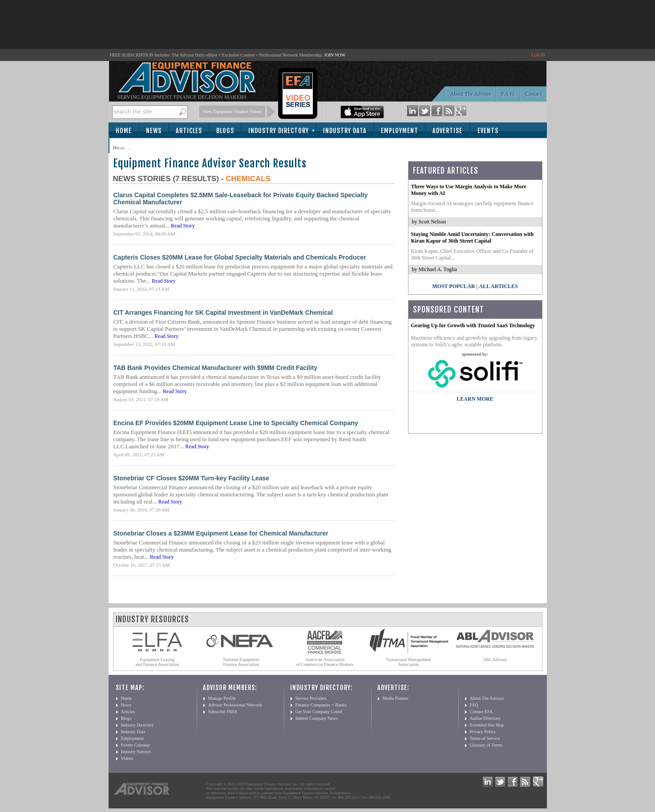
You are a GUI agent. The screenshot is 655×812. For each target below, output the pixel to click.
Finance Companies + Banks (321, 705)
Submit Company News (317, 718)
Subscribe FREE (223, 712)
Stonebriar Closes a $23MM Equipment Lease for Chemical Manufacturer (221, 533)
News (154, 131)
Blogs (225, 131)
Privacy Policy (483, 732)
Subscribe (134, 146)
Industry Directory (279, 131)
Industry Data (345, 131)
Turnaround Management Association (408, 662)
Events (488, 131)
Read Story (183, 226)
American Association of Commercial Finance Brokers (325, 662)
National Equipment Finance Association (241, 662)
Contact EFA (481, 712)
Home (124, 131)
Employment (400, 131)
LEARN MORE (475, 399)
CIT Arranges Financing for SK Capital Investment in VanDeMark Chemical (223, 313)
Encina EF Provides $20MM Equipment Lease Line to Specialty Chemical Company (236, 423)
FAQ (474, 705)
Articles (189, 131)
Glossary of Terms (486, 745)
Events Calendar (136, 745)
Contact (533, 94)
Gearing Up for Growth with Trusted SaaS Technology (473, 325)
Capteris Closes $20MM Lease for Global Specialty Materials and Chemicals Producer (240, 257)
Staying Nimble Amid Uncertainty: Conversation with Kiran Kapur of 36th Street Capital (473, 238)
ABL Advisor (495, 660)
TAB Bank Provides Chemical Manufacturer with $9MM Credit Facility (216, 368)
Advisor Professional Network (235, 705)
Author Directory (485, 718)
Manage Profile (222, 698)
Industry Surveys (136, 752)
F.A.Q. (508, 94)
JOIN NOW (335, 55)
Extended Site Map (487, 725)
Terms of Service (485, 738)
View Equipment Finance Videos (232, 112)
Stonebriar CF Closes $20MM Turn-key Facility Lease (192, 478)
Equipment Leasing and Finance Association (158, 662)
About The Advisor (471, 94)
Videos (127, 758)
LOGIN (538, 55)
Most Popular (453, 286)
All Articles (498, 286)
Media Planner (396, 698)
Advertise (447, 131)
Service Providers (311, 698)
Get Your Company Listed (319, 712)
